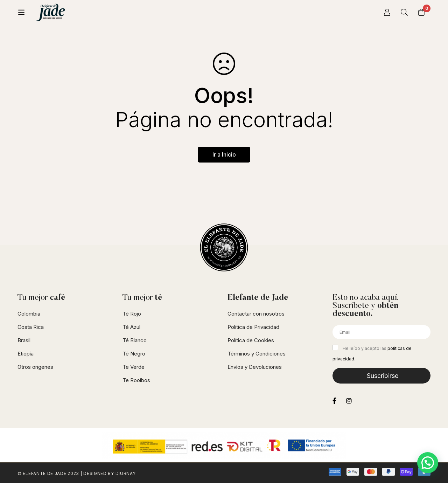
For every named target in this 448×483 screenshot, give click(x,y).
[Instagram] (349, 401)
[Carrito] (421, 12)
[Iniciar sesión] (386, 12)
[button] (428, 463)
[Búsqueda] (404, 12)
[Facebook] (334, 401)
